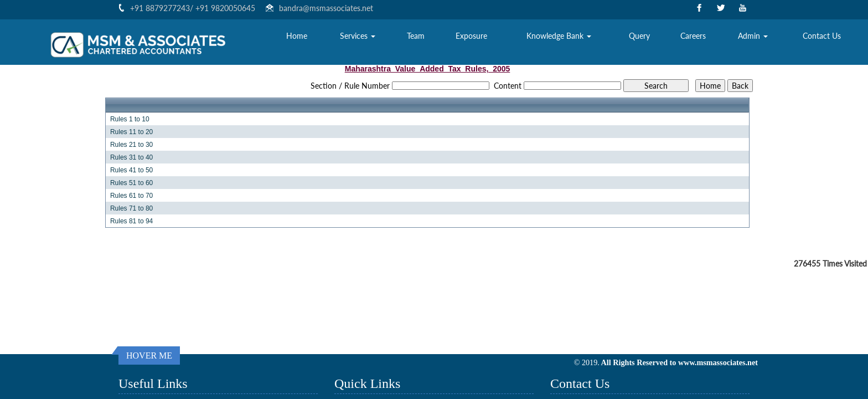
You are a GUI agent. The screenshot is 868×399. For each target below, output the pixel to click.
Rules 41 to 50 (131, 170)
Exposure (471, 36)
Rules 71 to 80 (131, 208)
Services (358, 36)
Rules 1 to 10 (130, 119)
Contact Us (822, 36)
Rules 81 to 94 (131, 221)
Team (416, 36)
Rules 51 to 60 (131, 183)
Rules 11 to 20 (131, 132)
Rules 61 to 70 (131, 196)
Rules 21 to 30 (131, 145)
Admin (753, 36)
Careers (693, 36)
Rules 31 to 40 (131, 157)
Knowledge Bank (559, 36)
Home (297, 36)
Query (639, 36)
